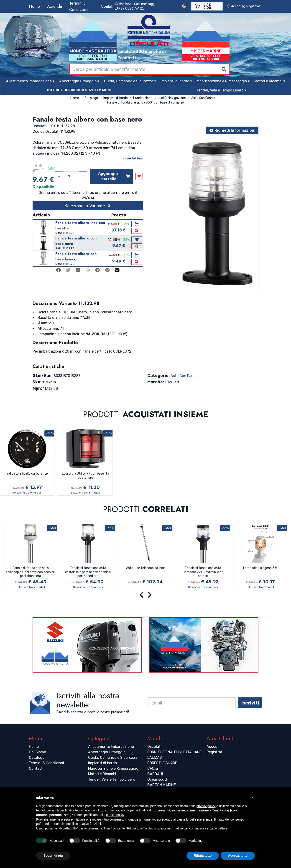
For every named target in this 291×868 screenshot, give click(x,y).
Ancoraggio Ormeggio (107, 752)
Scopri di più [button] (53, 855)
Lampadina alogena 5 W (260, 568)
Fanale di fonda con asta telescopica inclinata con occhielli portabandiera (31, 572)
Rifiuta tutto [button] (203, 855)
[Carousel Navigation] (145, 595)
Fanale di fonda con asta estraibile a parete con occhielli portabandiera (88, 572)
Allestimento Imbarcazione (111, 747)
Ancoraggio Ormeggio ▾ (79, 81)
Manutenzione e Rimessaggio (113, 768)
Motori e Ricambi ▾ (270, 81)
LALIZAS (155, 758)
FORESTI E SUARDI (163, 763)
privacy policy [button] (206, 806)
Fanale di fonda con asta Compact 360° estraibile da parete (203, 572)
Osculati (172, 382)
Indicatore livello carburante (27, 474)
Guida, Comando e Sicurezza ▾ (130, 81)
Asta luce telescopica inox (145, 568)
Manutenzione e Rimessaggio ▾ (223, 81)
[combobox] (149, 69)
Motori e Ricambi (102, 774)
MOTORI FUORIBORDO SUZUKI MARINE (79, 90)
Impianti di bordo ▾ (176, 81)
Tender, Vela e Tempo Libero (112, 779)
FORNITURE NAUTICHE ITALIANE (175, 752)
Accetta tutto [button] (238, 855)
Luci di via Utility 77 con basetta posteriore (86, 476)
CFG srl (153, 768)
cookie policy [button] (115, 815)
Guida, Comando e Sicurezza (113, 758)
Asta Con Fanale (185, 376)
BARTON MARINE (162, 785)
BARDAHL (156, 774)
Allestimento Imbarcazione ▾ (30, 81)
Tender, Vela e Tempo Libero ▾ (221, 90)
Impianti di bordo (102, 763)
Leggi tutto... (133, 158)
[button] (253, 798)
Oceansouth (158, 779)
